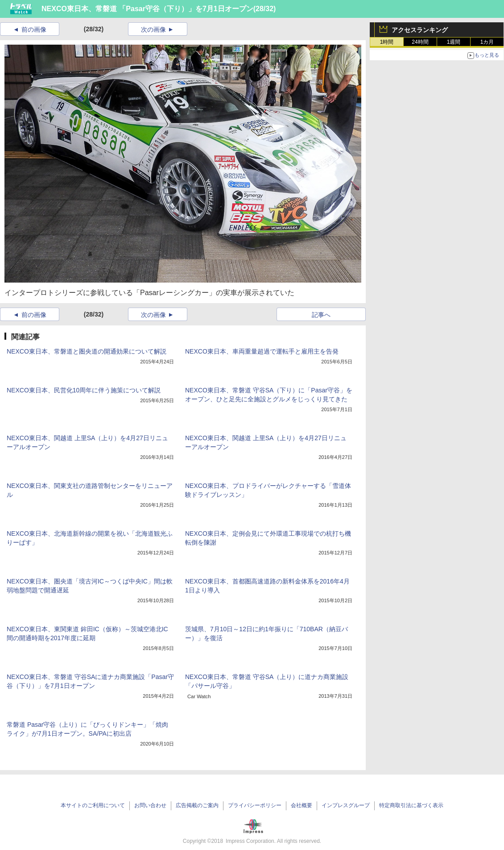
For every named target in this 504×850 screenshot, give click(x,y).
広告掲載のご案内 (197, 805)
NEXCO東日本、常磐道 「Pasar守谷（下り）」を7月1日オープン (147, 9)
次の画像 (153, 29)
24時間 (420, 42)
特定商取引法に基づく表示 (411, 805)
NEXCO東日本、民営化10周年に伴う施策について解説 (84, 390)
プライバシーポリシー (255, 805)
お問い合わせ (150, 805)
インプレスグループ (346, 805)
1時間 (387, 42)
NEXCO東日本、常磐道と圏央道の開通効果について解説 (87, 351)
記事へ (321, 315)
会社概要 (302, 805)
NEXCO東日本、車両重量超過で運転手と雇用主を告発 (262, 351)
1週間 (454, 42)
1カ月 (487, 42)
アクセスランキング (420, 30)
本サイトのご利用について (93, 805)
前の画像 (34, 29)
